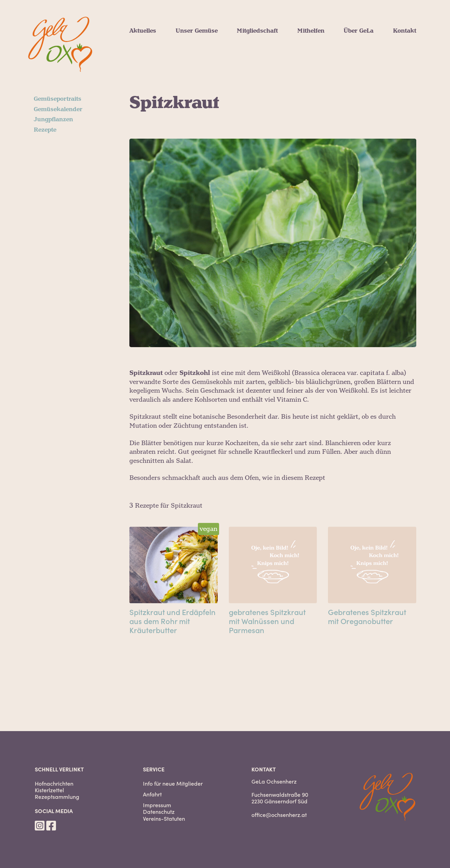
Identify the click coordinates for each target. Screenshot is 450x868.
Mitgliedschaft (257, 31)
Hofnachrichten (54, 783)
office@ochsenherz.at (279, 814)
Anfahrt (152, 794)
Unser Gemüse (197, 31)
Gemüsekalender (58, 109)
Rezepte (45, 130)
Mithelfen (311, 31)
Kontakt (405, 31)
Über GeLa (359, 31)
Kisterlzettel (49, 790)
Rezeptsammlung (57, 797)
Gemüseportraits (58, 99)
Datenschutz (159, 812)
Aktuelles (143, 31)
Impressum (157, 805)
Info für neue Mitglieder (173, 783)
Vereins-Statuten (164, 818)
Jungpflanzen (53, 120)
